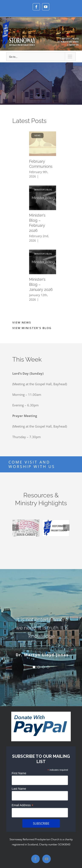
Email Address (23, 805)
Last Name (19, 789)
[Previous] (16, 528)
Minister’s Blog (43, 190)
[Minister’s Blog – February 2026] (44, 198)
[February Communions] (44, 144)
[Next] (66, 528)
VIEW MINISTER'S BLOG (32, 328)
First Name (19, 773)
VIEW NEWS (22, 322)
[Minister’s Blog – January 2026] (44, 262)
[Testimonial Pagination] (34, 667)
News (37, 135)
